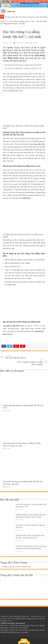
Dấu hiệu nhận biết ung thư (18, 357)
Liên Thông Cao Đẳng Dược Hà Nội (22, 21)
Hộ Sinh (42, 619)
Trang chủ (4, 21)
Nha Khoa (35, 619)
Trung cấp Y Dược (7, 616)
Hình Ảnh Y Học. (6, 621)
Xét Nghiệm (17, 619)
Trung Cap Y (25, 616)
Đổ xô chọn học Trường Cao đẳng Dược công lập (30, 362)
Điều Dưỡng (26, 619)
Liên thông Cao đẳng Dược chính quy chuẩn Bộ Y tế (23, 68)
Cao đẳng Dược (29, 79)
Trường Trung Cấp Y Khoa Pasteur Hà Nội (16, 567)
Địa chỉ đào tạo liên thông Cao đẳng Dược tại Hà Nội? (23, 65)
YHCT (9, 619)
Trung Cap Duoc (36, 616)
